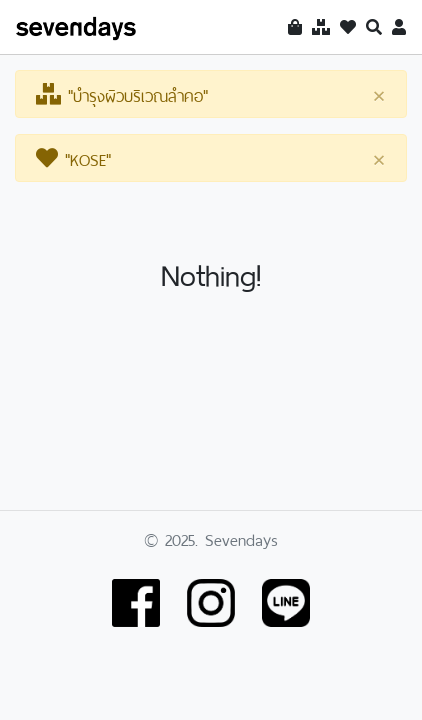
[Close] (379, 95)
